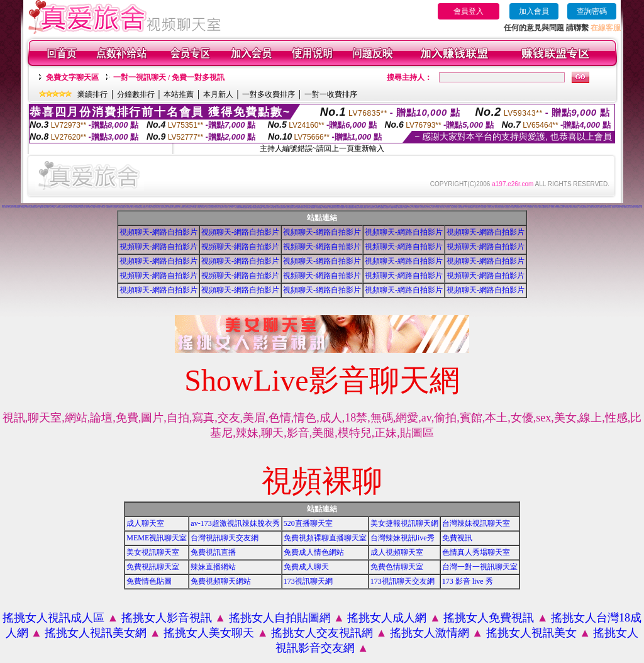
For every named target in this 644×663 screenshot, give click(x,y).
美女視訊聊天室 (153, 552)
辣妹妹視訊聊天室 (369, 208)
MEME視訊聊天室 (157, 538)
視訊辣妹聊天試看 (292, 208)
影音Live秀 (401, 208)
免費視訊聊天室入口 (109, 207)
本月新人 (218, 94)
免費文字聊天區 (72, 77)
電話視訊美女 (153, 207)
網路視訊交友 (176, 207)
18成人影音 (272, 208)
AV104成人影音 (396, 208)
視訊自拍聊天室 (66, 207)
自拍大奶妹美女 (448, 207)
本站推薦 (179, 94)
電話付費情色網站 (596, 207)
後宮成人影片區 (5, 207)
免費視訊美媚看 (567, 207)
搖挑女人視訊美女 (531, 633)
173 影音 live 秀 (468, 581)
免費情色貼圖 (149, 581)
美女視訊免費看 (581, 207)
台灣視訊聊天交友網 (225, 538)
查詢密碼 (592, 11)
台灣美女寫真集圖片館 (121, 207)
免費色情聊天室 (397, 567)
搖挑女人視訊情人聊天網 (11, 207)
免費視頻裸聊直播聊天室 (325, 538)
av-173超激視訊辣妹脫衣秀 (235, 523)
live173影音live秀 (498, 207)
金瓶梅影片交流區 (82, 207)
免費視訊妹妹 (586, 207)
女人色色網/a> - (438, 207)
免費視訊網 (213, 207)
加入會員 (534, 11)
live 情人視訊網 (158, 207)
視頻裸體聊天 (173, 206)
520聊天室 (37, 207)
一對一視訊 (525, 207)
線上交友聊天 (489, 207)
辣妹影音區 (264, 208)
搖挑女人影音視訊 (167, 618)
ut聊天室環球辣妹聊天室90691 (141, 207)
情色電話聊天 (601, 207)
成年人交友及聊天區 (512, 207)
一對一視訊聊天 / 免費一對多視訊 (169, 77)
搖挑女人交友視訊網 (322, 633)
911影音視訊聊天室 (319, 208)
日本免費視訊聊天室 (171, 207)
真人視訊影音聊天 (331, 208)
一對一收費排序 (331, 94)
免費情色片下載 (88, 207)
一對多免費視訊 (23, 207)
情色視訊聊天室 (558, 207)
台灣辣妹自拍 (379, 208)
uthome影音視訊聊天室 (244, 208)
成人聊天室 (145, 523)
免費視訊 (457, 538)
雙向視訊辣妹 (632, 207)
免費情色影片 (548, 207)
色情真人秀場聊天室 (476, 552)
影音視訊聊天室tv (313, 208)
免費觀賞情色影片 (477, 207)
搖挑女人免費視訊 (489, 618)
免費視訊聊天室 (153, 567)
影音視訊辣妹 (609, 207)
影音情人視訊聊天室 (337, 208)
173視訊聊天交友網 (402, 581)
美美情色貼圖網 (194, 207)
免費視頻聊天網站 (221, 581)
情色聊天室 (227, 207)
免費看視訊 (405, 208)
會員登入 (469, 11)
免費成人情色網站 (314, 552)
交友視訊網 (198, 207)
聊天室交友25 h (208, 207)
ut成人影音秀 (277, 208)
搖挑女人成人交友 (133, 207)
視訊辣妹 (302, 208)
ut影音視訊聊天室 (287, 208)
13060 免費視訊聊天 (461, 207)
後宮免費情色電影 (255, 208)
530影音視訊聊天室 (325, 208)
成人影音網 (268, 208)
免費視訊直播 (213, 552)
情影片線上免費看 (52, 207)
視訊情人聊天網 (93, 207)
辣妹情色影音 (260, 208)
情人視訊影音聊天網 (307, 208)
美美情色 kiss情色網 (164, 207)
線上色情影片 (217, 207)
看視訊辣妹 (628, 207)
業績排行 (92, 94)
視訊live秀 (503, 207)
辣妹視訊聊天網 (298, 208)
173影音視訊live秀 (423, 207)
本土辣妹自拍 (374, 208)
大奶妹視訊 (364, 208)
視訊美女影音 (562, 207)
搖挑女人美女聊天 (209, 633)
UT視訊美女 (553, 207)
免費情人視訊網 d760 (454, 207)
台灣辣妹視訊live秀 (402, 538)
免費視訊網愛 (507, 207)
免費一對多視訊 (231, 207)
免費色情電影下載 (18, 207)
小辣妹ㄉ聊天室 (347, 208)
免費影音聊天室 (250, 208)
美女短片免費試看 (443, 207)
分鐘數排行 (136, 94)
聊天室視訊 (521, 207)
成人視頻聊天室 (397, 552)
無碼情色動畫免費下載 (471, 207)
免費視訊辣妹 (343, 208)
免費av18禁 (42, 207)
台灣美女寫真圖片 (429, 207)
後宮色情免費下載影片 (188, 207)
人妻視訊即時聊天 (68, 207)
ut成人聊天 (493, 207)
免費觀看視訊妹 (383, 208)
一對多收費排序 (269, 94)
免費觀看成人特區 (222, 207)
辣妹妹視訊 (357, 208)
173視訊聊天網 (149, 207)
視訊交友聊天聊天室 (637, 207)
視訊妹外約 (388, 208)
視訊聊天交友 (197, 206)
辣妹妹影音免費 (98, 207)
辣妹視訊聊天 (614, 207)
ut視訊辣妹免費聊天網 (76, 207)
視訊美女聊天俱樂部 (127, 207)
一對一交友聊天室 (536, 207)
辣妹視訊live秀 (32, 207)
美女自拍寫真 (352, 208)
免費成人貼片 (70, 207)
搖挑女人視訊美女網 (96, 633)
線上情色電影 (591, 207)
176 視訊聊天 (409, 207)
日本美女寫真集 (103, 207)
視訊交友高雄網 (115, 207)
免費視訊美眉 (572, 207)
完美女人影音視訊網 (181, 207)
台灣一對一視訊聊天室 (480, 567)
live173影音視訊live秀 (542, 207)
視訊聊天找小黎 (347, 205)
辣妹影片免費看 (624, 207)
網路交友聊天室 (203, 207)
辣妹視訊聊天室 (281, 208)
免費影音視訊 (605, 207)
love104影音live (483, 207)
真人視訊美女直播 (530, 207)
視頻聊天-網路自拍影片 (158, 232)
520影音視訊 (618, 207)
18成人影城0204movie (415, 207)
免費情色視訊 (576, 207)
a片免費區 (391, 208)
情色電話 (433, 207)
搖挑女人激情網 (430, 633)
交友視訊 (466, 207)
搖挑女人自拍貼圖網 (280, 618)
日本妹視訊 (361, 208)
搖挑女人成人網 (387, 618)
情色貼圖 (333, 207)
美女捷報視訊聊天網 (404, 523)
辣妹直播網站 (213, 567)
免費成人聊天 (306, 567)
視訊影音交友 (28, 207)
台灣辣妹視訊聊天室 (476, 523)
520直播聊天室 (308, 523)
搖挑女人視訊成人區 (53, 618)
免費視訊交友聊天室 (46, 207)
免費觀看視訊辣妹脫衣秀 (59, 207)
